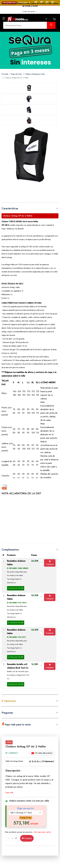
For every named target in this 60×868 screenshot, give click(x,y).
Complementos (10, 550)
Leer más (9, 793)
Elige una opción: (26, 808)
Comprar (50, 563)
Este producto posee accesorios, (28, 832)
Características (10, 208)
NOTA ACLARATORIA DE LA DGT (21, 493)
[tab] (29, 88)
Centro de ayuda (29, 11)
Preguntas (7, 713)
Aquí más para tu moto (16, 724)
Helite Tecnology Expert (14, 761)
